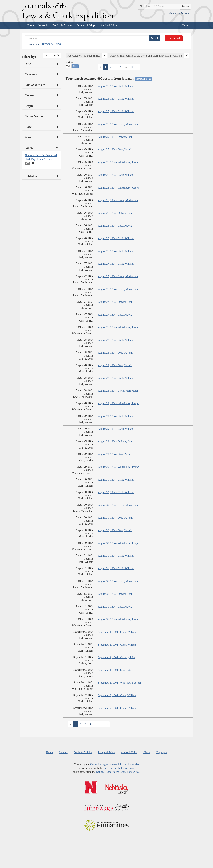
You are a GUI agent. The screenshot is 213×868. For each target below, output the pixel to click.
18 (132, 67)
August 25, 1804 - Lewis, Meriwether (118, 124)
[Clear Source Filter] (33, 163)
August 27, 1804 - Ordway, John (115, 302)
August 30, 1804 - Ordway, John (115, 518)
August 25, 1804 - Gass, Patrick (115, 149)
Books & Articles (62, 25)
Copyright (161, 752)
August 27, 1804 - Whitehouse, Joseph (118, 327)
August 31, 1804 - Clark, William (116, 556)
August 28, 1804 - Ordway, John (115, 353)
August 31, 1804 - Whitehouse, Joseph (118, 619)
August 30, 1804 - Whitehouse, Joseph (118, 543)
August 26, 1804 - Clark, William (116, 175)
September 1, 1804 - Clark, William (117, 632)
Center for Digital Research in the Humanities (115, 764)
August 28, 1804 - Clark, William (116, 340)
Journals (43, 25)
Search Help (33, 44)
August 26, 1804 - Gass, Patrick (115, 226)
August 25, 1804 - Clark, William (116, 86)
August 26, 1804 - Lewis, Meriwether (118, 200)
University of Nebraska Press (119, 768)
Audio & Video (109, 25)
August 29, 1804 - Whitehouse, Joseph (118, 467)
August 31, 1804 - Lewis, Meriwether (118, 581)
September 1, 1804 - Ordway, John (116, 657)
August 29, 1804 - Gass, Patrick (115, 454)
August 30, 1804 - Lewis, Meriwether (118, 505)
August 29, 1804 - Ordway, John (115, 441)
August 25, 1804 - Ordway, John (115, 137)
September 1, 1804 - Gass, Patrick (116, 670)
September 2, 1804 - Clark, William (117, 695)
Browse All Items (51, 44)
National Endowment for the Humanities (118, 772)
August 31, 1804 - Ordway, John (115, 594)
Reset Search (174, 38)
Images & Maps (87, 25)
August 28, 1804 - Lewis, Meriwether (118, 391)
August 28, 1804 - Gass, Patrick (115, 365)
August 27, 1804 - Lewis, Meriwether (118, 276)
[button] (104, 56)
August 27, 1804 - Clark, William (116, 251)
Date (75, 66)
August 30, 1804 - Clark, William (116, 480)
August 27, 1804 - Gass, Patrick (115, 315)
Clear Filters (52, 56)
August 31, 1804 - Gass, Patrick (115, 607)
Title (69, 66)
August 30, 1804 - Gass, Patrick (115, 530)
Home (30, 25)
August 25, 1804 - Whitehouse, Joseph (118, 162)
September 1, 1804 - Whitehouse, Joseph (120, 683)
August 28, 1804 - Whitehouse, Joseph (118, 403)
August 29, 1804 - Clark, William (116, 416)
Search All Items (143, 79)
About (185, 25)
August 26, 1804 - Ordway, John (115, 213)
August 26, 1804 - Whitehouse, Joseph (118, 188)
